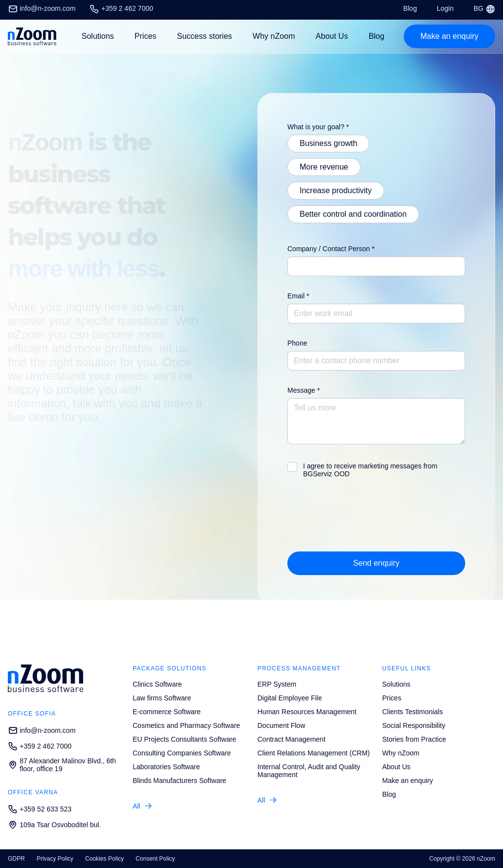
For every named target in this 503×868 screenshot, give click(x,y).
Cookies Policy (104, 859)
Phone (297, 343)
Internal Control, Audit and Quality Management (309, 771)
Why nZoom (274, 36)
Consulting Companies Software (182, 753)
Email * (298, 296)
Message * (304, 390)
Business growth (328, 143)
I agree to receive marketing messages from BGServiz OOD (370, 470)
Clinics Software (157, 684)
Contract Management (292, 739)
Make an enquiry (408, 781)
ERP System (277, 684)
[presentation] (362, 517)
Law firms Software (162, 698)
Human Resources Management (307, 712)
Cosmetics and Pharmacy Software (186, 725)
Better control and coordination (353, 214)
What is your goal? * (318, 127)
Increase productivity (336, 190)
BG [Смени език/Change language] (484, 8)
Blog (410, 8)
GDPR (16, 859)
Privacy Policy (55, 859)
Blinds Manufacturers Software (180, 781)
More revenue (324, 167)
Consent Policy (155, 859)
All (137, 806)
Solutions (396, 684)
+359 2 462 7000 (121, 8)
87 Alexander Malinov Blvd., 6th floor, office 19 (62, 765)
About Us (332, 36)
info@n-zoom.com (42, 8)
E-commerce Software (167, 712)
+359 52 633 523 (40, 809)
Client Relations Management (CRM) (314, 753)
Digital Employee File (290, 698)
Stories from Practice (414, 739)
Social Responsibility (414, 725)
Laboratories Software (166, 767)
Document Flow (281, 725)
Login (445, 8)
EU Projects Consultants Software (184, 739)
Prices (145, 36)
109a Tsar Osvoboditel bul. (55, 825)
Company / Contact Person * (331, 249)
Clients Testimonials (412, 712)
